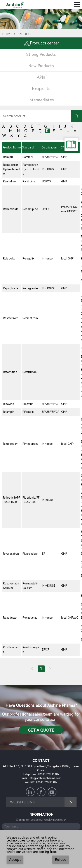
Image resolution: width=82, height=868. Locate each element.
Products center (41, 43)
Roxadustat (10, 618)
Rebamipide (11, 209)
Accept (15, 860)
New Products (41, 66)
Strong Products (41, 54)
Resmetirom (11, 318)
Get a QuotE (41, 730)
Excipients (41, 89)
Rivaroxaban (11, 554)
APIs (41, 77)
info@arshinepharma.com (45, 778)
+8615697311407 (48, 774)
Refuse (61, 860)
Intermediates (41, 100)
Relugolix (9, 259)
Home (7, 34)
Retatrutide (10, 372)
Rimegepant (11, 444)
